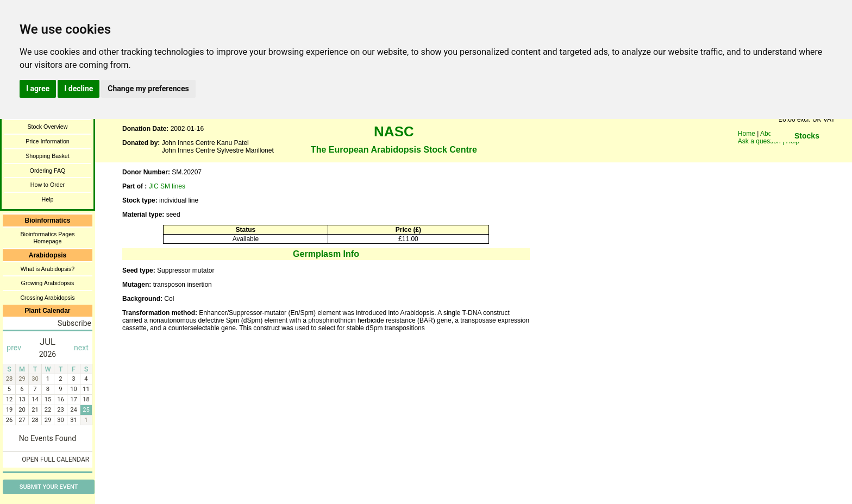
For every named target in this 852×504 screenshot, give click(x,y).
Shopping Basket (48, 156)
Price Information (48, 141)
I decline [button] (79, 89)
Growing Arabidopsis (48, 283)
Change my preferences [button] (148, 89)
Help (48, 199)
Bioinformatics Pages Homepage (47, 238)
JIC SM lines (167, 186)
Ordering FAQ (48, 171)
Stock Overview (47, 127)
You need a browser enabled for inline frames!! (807, 152)
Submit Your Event (49, 487)
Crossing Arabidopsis (47, 298)
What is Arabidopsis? (48, 269)
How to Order (48, 185)
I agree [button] (38, 89)
